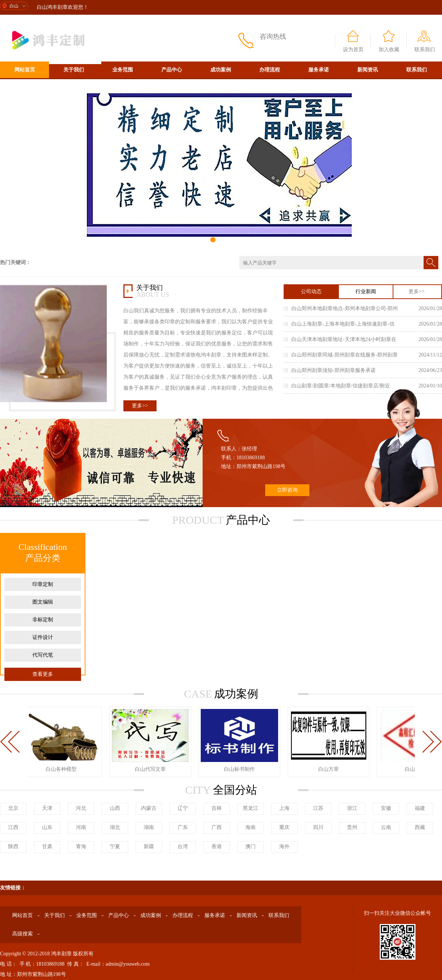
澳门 (250, 846)
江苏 (318, 808)
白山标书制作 (241, 769)
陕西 (13, 846)
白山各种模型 (63, 769)
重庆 (284, 827)
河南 (81, 827)
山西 (115, 808)
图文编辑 (43, 602)
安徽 (386, 808)
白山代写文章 (152, 769)
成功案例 (221, 70)
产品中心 (172, 70)
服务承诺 (319, 70)
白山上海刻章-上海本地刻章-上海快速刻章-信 (343, 324)
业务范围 (123, 70)
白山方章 (330, 769)
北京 (13, 808)
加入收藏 (389, 50)
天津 (47, 808)
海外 (284, 846)
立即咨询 (287, 490)
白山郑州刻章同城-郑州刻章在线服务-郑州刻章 (345, 355)
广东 (183, 827)
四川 (318, 827)
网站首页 (25, 70)
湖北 (115, 827)
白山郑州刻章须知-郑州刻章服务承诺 (334, 370)
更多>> (140, 406)
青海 (81, 846)
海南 (250, 827)
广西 (217, 827)
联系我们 (425, 50)
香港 (217, 846)
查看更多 (43, 674)
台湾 (183, 846)
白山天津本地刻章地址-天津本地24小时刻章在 (344, 339)
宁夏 (115, 846)
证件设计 (43, 637)
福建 (420, 808)
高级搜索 (25, 86)
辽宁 (183, 808)
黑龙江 (250, 808)
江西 (13, 827)
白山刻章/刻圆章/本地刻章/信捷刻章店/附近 (341, 386)
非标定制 (43, 620)
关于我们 (74, 70)
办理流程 (270, 70)
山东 (47, 827)
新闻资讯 (368, 70)
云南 (386, 827)
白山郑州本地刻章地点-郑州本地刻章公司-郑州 (345, 308)
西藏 (420, 827)
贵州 (352, 827)
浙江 (352, 808)
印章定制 (43, 584)
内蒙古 (149, 808)
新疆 (149, 846)
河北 (81, 808)
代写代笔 (43, 655)
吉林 (217, 808)
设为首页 (353, 50)
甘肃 (47, 846)
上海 (284, 808)
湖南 (149, 827)
